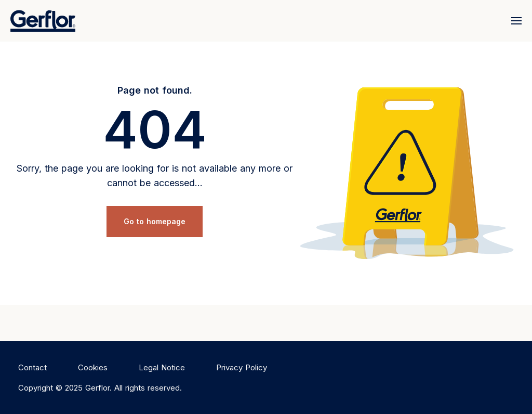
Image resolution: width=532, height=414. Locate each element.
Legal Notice (162, 367)
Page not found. (155, 90)
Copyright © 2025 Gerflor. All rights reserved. (100, 388)
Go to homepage (155, 221)
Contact (32, 367)
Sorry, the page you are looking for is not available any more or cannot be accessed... (155, 176)
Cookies (93, 367)
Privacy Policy (242, 367)
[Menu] (514, 21)
